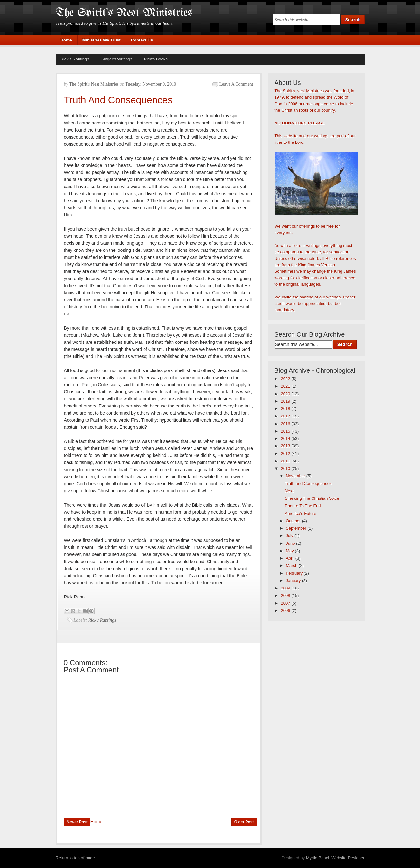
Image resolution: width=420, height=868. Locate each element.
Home (66, 40)
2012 (286, 454)
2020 (286, 394)
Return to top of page (75, 858)
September (297, 528)
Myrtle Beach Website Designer (335, 858)
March (292, 566)
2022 (286, 379)
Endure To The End (303, 506)
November (296, 476)
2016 (286, 424)
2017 (286, 416)
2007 (286, 603)
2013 (286, 446)
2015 (286, 431)
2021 (286, 386)
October (294, 521)
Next (289, 491)
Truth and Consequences (308, 484)
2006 (286, 611)
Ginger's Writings (117, 59)
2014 (286, 439)
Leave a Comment (236, 84)
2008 (286, 595)
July (290, 536)
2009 (286, 588)
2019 (286, 401)
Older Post (244, 822)
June (291, 543)
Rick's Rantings (75, 59)
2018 (286, 409)
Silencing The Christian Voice (312, 498)
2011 (286, 461)
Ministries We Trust (102, 40)
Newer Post (77, 822)
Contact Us (142, 40)
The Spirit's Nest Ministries (124, 13)
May (290, 551)
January (294, 581)
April (291, 558)
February (295, 573)
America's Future (301, 513)
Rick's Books (156, 59)
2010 (286, 468)
